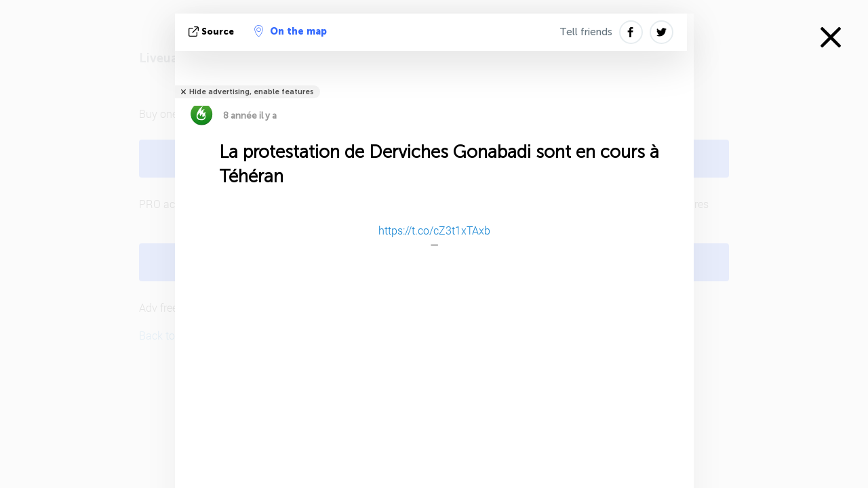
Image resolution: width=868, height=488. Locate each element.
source (213, 32)
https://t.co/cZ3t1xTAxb (434, 230)
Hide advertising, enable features (251, 92)
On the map (291, 31)
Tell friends (586, 32)
